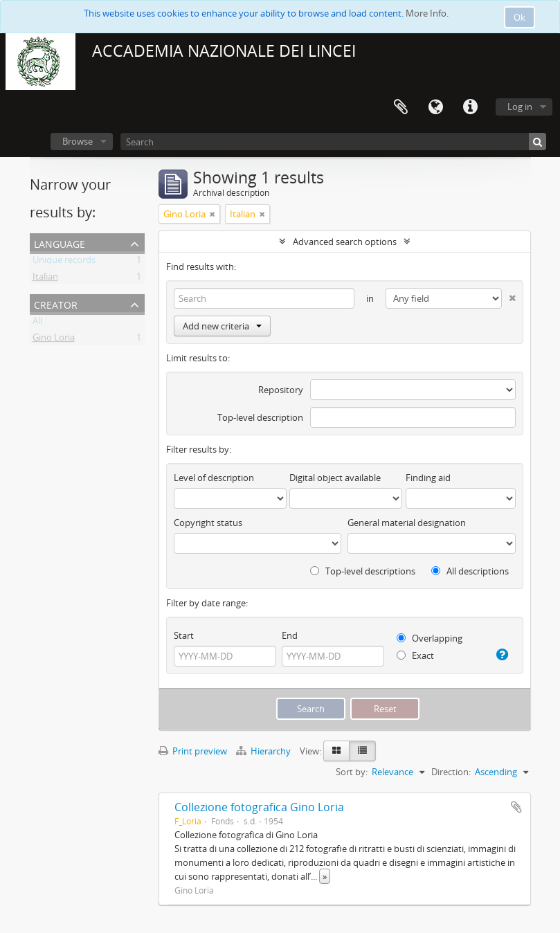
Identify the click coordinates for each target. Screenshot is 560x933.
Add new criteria (222, 326)
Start (184, 635)
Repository (281, 390)
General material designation (407, 523)
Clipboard (401, 107)
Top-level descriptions (363, 571)
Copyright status (208, 523)
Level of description (214, 478)
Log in (520, 107)
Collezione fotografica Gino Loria (259, 807)
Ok (520, 17)
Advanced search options (345, 242)
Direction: (451, 772)
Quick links (470, 107)
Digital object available (335, 478)
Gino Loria (54, 340)
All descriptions (470, 571)
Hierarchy (264, 751)
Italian (45, 279)
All (37, 323)
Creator (56, 304)
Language (435, 107)
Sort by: (352, 772)
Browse (78, 141)
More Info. (427, 13)
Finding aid (428, 478)
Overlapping (430, 638)
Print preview (193, 751)
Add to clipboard (516, 807)
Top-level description (260, 417)
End (290, 635)
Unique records (64, 262)
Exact (415, 655)
